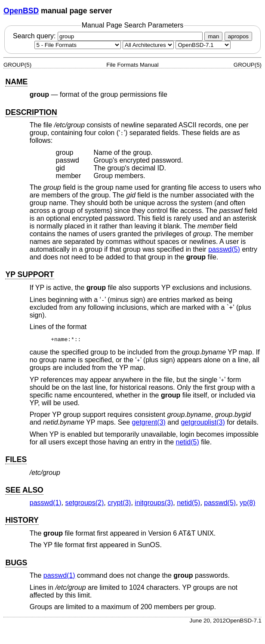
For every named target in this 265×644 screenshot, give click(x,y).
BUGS (16, 564)
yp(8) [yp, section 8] (247, 504)
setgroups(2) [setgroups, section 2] (85, 504)
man (213, 36)
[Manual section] (78, 45)
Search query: (109, 36)
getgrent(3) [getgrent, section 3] (149, 424)
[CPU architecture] (148, 45)
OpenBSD (21, 11)
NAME (16, 82)
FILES (16, 461)
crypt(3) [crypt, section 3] (119, 504)
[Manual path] (203, 45)
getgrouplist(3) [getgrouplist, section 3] (203, 424)
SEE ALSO (24, 491)
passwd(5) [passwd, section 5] (224, 249)
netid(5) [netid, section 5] (188, 443)
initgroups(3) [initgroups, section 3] (154, 504)
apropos (238, 36)
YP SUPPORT (29, 274)
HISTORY (22, 521)
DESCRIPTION (31, 112)
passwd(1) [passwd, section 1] (46, 504)
